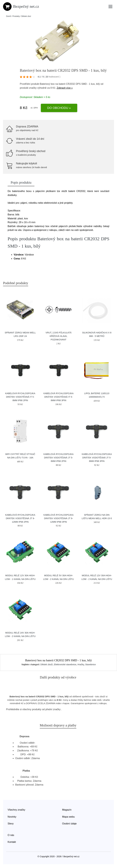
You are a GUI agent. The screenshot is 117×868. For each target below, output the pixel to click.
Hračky (81, 664)
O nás (11, 835)
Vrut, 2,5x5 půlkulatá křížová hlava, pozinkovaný (58, 336)
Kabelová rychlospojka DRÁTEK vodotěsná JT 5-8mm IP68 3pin (97, 458)
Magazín (67, 810)
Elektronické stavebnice (65, 664)
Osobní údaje (69, 824)
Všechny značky (16, 810)
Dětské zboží (26, 16)
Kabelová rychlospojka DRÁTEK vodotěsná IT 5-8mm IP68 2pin (20, 397)
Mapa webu (68, 817)
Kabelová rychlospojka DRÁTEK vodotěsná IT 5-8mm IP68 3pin (58, 397)
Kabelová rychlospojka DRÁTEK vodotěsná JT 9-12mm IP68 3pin (58, 518)
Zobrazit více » (65, 88)
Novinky (12, 817)
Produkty (16, 16)
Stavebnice (90, 664)
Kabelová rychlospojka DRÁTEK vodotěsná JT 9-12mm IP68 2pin (20, 518)
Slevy (11, 824)
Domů (9, 16)
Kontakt (12, 842)
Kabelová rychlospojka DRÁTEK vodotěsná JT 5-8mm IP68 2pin (58, 458)
